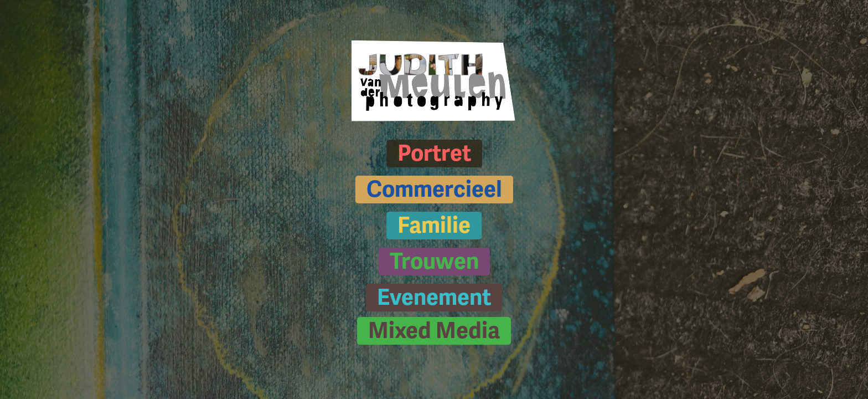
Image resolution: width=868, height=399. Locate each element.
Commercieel (434, 190)
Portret (434, 154)
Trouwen (434, 262)
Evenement (434, 298)
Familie (434, 226)
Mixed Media (434, 331)
